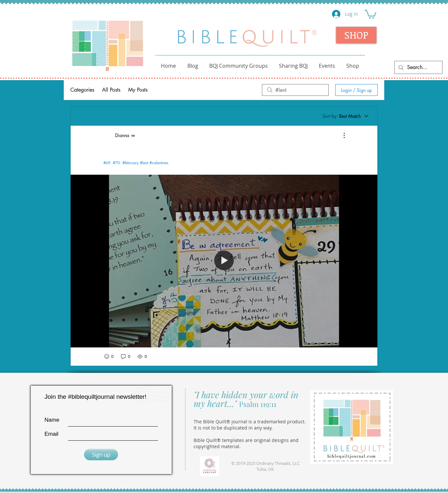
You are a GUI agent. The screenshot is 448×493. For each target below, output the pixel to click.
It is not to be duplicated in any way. (233, 428)
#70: (117, 163)
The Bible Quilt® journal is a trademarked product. (250, 422)
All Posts (111, 90)
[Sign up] (101, 455)
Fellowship (204, 148)
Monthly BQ (358, 148)
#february (130, 163)
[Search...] (418, 67)
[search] (295, 90)
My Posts (138, 90)
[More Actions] (341, 135)
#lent (144, 163)
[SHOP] (356, 35)
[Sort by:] (346, 116)
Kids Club (235, 148)
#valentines (159, 163)
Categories (82, 90)
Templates (325, 148)
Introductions (89, 148)
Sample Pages (287, 148)
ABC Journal (170, 148)
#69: (107, 163)
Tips (258, 148)
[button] (370, 14)
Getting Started (130, 148)
